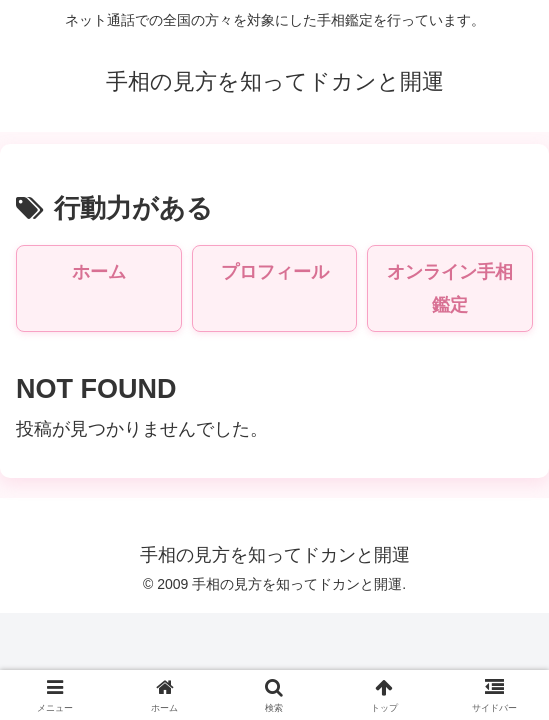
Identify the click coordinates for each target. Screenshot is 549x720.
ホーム (99, 272)
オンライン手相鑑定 (450, 288)
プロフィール (275, 272)
